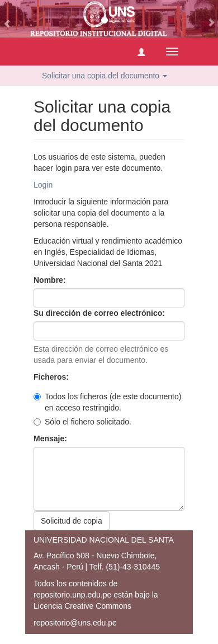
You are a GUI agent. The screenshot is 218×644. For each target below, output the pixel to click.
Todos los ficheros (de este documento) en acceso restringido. (107, 402)
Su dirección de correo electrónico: (100, 313)
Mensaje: (51, 438)
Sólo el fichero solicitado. (82, 422)
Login (43, 185)
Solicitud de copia (72, 521)
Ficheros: (52, 377)
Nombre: (51, 280)
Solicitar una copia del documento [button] (105, 76)
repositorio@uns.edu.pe (75, 623)
